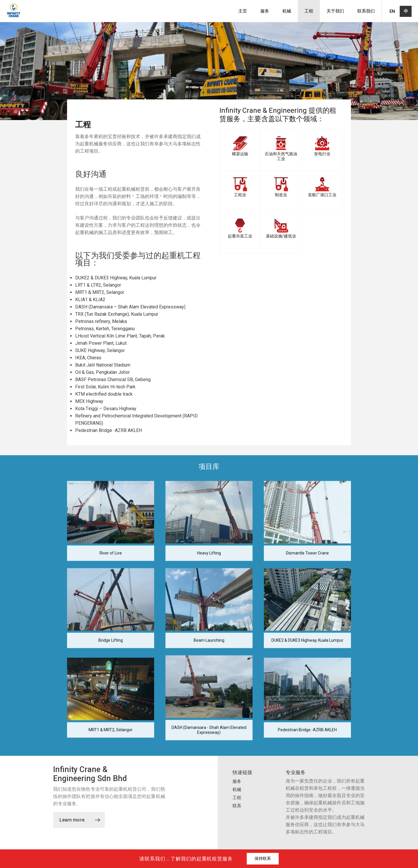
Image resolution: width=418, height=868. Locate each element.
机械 (287, 11)
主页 (243, 11)
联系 (237, 806)
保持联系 (263, 858)
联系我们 (366, 11)
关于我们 (335, 11)
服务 (265, 11)
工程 (309, 11)
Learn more (80, 820)
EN (392, 11)
